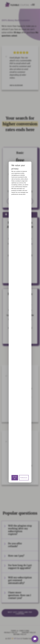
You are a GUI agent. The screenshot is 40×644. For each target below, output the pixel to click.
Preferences (24, 478)
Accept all (15, 478)
